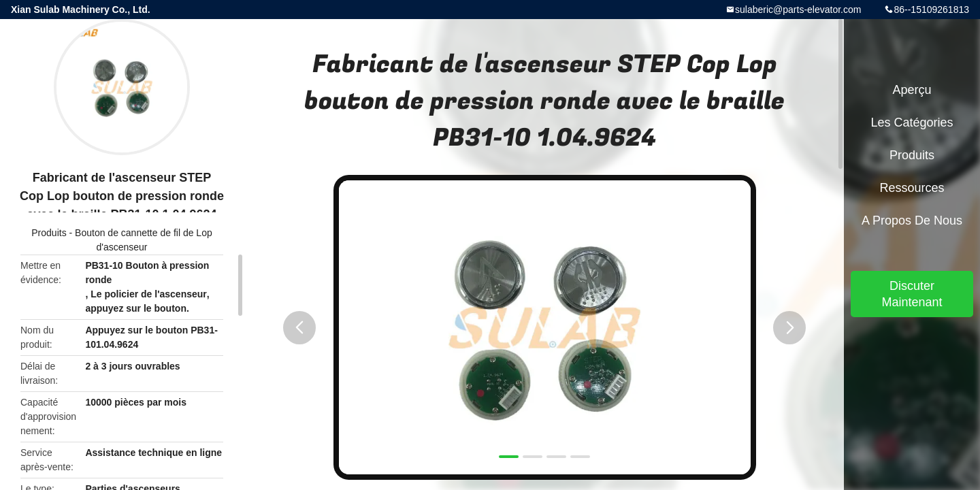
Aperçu (912, 90)
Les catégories (912, 122)
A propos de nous (912, 220)
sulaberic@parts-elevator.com (798, 10)
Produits (49, 233)
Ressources (912, 188)
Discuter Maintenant (912, 294)
